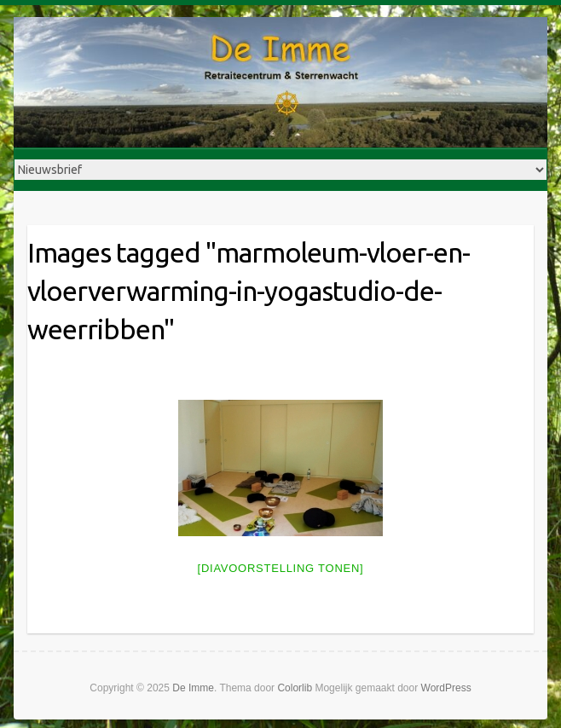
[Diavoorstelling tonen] (281, 568)
